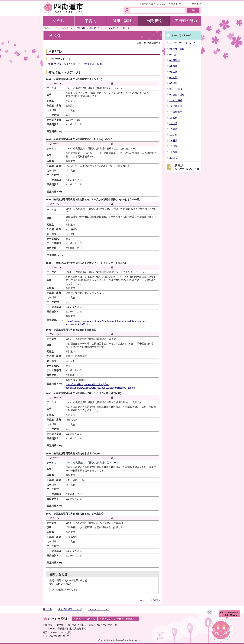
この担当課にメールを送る (64, 590)
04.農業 (173, 66)
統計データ (95, 28)
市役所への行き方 (86, 619)
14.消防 (173, 123)
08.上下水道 (176, 89)
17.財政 (173, 141)
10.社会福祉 (176, 100)
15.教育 (173, 129)
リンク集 (48, 609)
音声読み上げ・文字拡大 (154, 4)
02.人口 (173, 55)
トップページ (66, 28)
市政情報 (81, 28)
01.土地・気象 (177, 49)
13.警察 (173, 118)
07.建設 (173, 83)
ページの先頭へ (152, 600)
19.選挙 (173, 152)
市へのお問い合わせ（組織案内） (120, 619)
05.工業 (173, 72)
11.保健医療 (176, 106)
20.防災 (173, 158)
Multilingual (195, 4)
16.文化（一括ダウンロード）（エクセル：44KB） (78, 64)
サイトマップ (178, 4)
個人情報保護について (70, 609)
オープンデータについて (183, 43)
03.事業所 (175, 60)
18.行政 (173, 146)
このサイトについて (99, 609)
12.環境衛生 (176, 112)
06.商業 (173, 78)
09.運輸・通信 (177, 95)
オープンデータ (111, 28)
